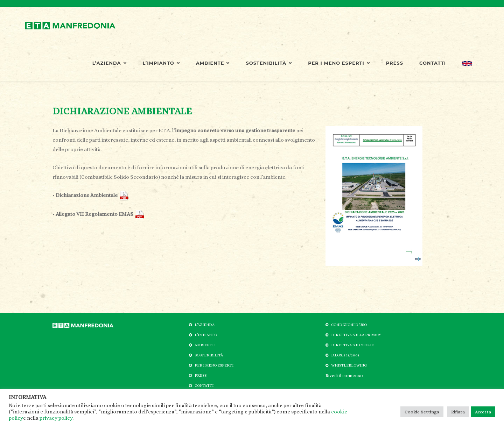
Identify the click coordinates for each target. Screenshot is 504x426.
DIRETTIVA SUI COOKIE (352, 345)
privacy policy (56, 418)
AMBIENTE (213, 63)
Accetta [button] (483, 412)
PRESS (395, 63)
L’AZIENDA (110, 63)
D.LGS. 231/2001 (345, 355)
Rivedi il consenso (344, 375)
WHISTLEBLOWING (349, 365)
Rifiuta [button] (458, 412)
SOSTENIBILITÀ (269, 63)
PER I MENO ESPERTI (339, 63)
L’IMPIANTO (161, 63)
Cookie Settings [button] (422, 412)
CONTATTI (433, 63)
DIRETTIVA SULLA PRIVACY (356, 335)
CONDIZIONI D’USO (349, 325)
